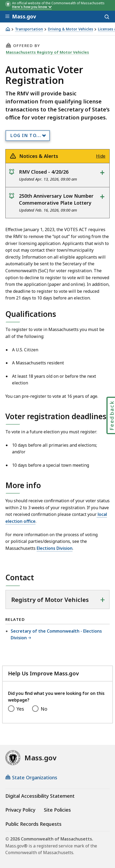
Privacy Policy (20, 810)
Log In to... (26, 135)
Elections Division (55, 548)
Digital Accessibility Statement (40, 796)
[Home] (8, 29)
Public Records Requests (33, 824)
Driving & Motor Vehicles (70, 29)
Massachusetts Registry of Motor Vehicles (47, 52)
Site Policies (57, 810)
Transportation (29, 29)
